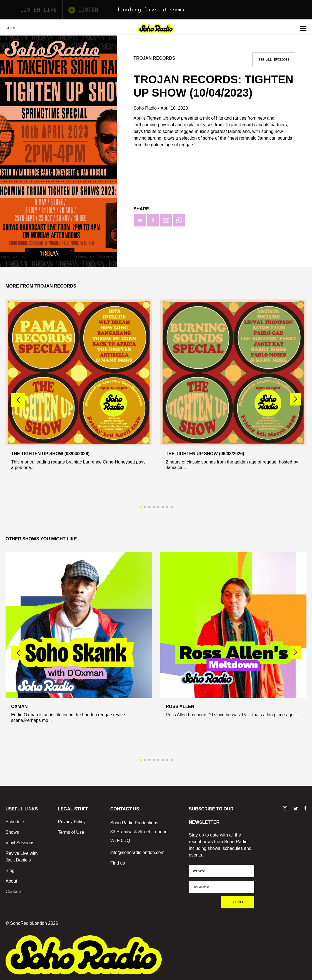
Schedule (15, 822)
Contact (13, 892)
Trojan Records (154, 58)
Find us (118, 863)
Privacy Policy (72, 822)
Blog (10, 871)
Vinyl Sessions (20, 843)
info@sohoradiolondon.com (137, 852)
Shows (12, 832)
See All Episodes (274, 60)
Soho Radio (146, 108)
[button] (295, 399)
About (11, 881)
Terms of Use (71, 832)
